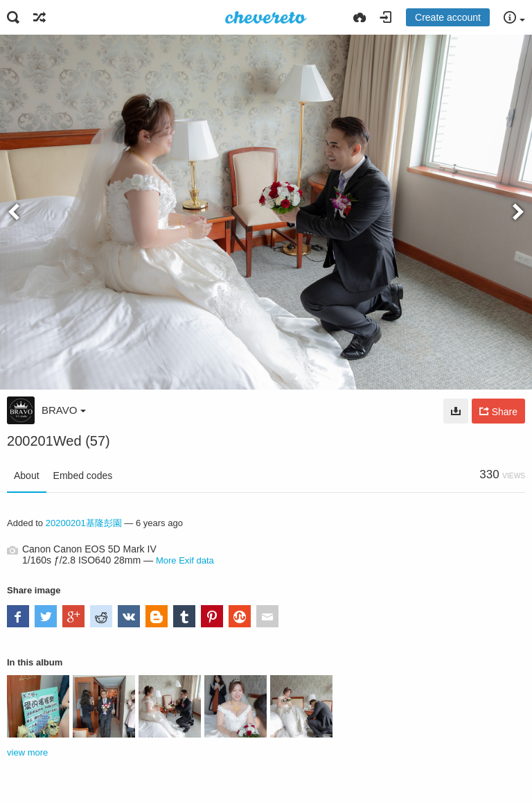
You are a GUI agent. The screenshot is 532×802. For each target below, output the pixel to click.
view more (27, 752)
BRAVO (64, 410)
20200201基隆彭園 (84, 523)
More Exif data (185, 560)
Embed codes (83, 476)
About (27, 476)
